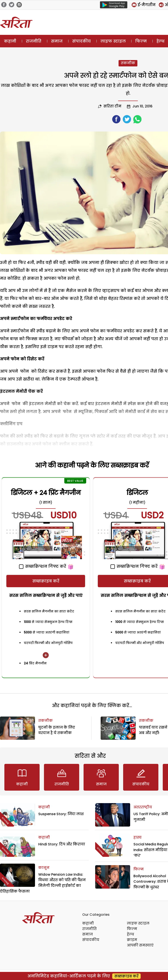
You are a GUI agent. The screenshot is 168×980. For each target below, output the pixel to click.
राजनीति (34, 41)
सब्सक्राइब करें (46, 581)
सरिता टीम (112, 106)
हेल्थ (130, 934)
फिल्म (141, 41)
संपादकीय (81, 41)
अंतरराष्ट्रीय (143, 807)
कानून (44, 868)
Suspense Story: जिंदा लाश (61, 814)
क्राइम (132, 940)
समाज (57, 41)
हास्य (137, 837)
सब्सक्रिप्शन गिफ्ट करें (43, 566)
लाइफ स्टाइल (113, 41)
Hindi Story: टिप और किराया (62, 844)
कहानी (10, 41)
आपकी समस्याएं (140, 945)
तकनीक (128, 63)
